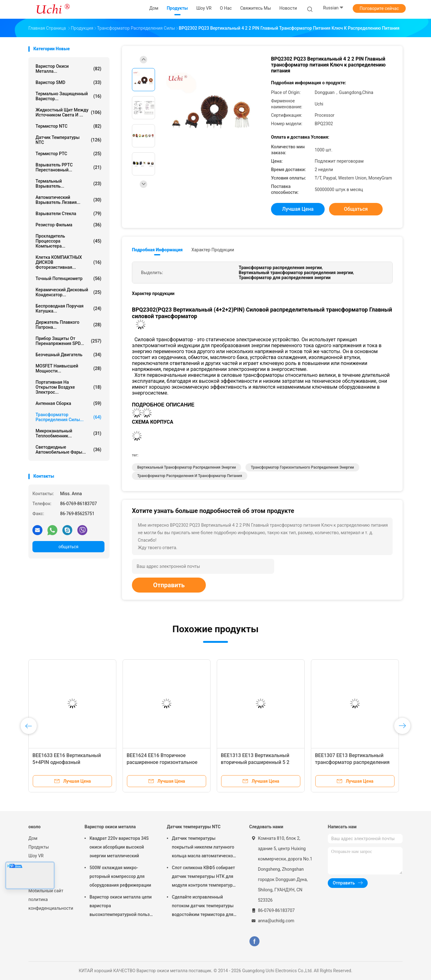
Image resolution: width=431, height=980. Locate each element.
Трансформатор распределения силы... (68, 417)
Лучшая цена (298, 209)
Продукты (39, 847)
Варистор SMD (68, 82)
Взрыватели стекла (68, 214)
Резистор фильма (68, 225)
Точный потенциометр (68, 278)
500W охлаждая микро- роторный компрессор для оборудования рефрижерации (120, 876)
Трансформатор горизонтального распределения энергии (302, 467)
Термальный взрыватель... (68, 184)
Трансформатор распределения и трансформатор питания (190, 476)
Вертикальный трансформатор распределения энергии (186, 467)
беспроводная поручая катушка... (68, 308)
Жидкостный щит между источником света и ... (68, 112)
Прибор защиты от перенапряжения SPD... (68, 341)
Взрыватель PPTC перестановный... (68, 167)
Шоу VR (36, 856)
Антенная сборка (68, 403)
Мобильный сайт (46, 891)
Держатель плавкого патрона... (68, 325)
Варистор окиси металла (110, 827)
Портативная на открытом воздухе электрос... (68, 387)
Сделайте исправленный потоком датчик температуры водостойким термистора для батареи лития (203, 907)
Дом (33, 838)
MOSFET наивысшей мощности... (68, 368)
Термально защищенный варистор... (68, 96)
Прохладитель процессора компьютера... (68, 241)
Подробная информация (157, 250)
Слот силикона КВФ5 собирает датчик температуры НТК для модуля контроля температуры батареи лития (204, 877)
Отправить (169, 585)
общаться (68, 547)
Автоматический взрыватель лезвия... (68, 200)
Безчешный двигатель (68, 355)
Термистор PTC (68, 154)
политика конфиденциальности (50, 904)
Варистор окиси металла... (68, 69)
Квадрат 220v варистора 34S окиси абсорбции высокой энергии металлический (119, 847)
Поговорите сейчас (379, 8)
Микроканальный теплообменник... (68, 433)
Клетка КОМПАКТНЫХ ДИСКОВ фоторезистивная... (68, 262)
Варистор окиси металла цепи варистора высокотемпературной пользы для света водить (121, 907)
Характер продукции (213, 250)
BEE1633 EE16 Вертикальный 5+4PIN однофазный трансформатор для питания (67, 762)
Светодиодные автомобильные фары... (68, 450)
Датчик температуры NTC (68, 140)
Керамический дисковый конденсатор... (68, 292)
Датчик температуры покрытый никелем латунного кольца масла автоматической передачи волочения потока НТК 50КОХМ (204, 848)
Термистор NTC (68, 126)
